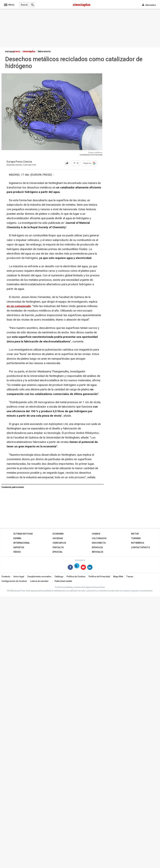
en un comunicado (19, 306)
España (17, 538)
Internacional (22, 543)
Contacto (6, 577)
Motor (135, 534)
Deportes (19, 548)
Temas (130, 577)
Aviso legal (19, 577)
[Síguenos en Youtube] (83, 568)
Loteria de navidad (39, 581)
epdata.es (97, 548)
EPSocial (58, 552)
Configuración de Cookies (14, 581)
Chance (96, 534)
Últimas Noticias (23, 534)
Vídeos (17, 552)
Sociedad (58, 538)
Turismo (136, 538)
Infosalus (98, 552)
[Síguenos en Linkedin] (90, 568)
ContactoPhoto (141, 548)
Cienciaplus (59, 543)
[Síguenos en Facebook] (70, 568)
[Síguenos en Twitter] (77, 568)
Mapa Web (118, 577)
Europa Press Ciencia (19, 162)
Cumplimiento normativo (39, 577)
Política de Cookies (76, 577)
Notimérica (138, 543)
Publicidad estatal (63, 581)
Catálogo (59, 577)
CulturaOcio (99, 538)
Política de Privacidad (99, 577)
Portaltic (58, 548)
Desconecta (99, 543)
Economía (58, 534)
